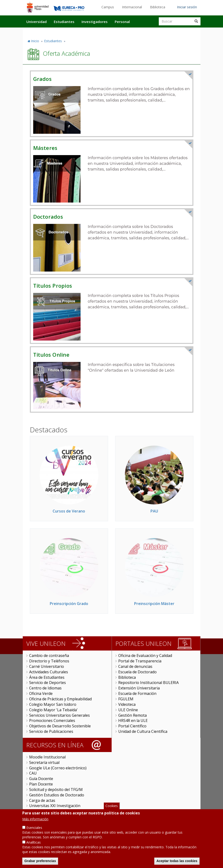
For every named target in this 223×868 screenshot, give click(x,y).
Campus (108, 7)
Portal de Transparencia (140, 661)
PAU (154, 511)
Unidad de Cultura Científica (143, 731)
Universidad (36, 22)
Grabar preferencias (40, 863)
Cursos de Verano (69, 511)
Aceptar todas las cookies (177, 863)
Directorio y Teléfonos (49, 661)
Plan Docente (41, 784)
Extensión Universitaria (139, 688)
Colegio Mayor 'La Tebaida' (53, 710)
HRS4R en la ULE (133, 720)
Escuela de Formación (137, 693)
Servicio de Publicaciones (51, 731)
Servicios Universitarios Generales (59, 715)
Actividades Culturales (49, 672)
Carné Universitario (47, 666)
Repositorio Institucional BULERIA (148, 683)
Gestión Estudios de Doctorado (57, 795)
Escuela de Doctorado (137, 672)
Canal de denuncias (135, 666)
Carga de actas (42, 800)
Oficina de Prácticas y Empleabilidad (60, 699)
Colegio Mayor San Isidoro (53, 704)
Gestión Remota (132, 715)
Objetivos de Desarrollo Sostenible (60, 726)
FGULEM (126, 699)
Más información (35, 821)
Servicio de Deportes (48, 683)
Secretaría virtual (44, 762)
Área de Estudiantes (47, 677)
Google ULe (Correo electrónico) (58, 768)
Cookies (112, 807)
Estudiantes (64, 22)
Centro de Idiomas (45, 688)
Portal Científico (132, 726)
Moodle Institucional (47, 757)
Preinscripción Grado (69, 604)
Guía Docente (41, 779)
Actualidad (146, 32)
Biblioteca (158, 7)
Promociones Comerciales (52, 720)
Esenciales (34, 829)
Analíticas (34, 844)
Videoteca (127, 704)
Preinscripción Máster (154, 604)
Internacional (132, 7)
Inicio (35, 41)
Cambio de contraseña (49, 656)
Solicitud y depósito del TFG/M (56, 790)
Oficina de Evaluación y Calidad (145, 656)
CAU (33, 773)
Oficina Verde (41, 693)
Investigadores (95, 22)
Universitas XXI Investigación (55, 806)
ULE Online (128, 710)
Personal (122, 22)
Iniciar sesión (187, 7)
